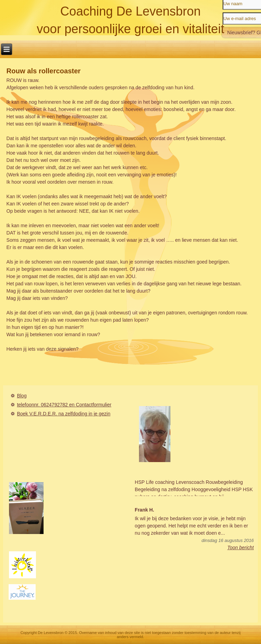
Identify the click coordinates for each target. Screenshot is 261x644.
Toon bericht (241, 548)
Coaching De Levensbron (130, 11)
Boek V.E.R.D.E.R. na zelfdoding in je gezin (64, 414)
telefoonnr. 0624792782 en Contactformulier (64, 405)
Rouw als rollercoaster (44, 71)
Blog (22, 396)
